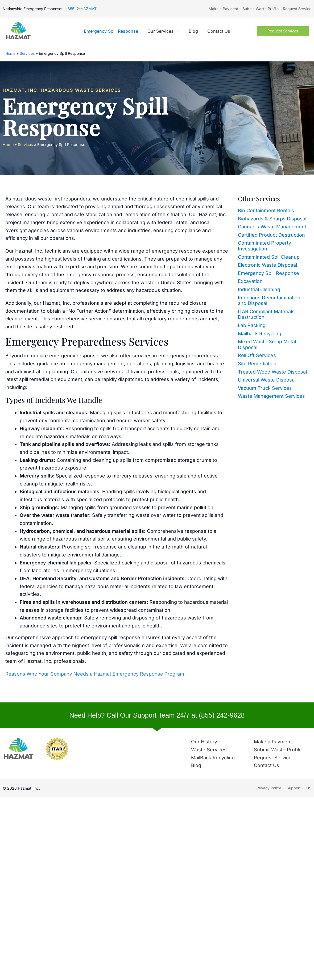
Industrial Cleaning (259, 289)
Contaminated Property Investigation (265, 246)
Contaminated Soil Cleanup (269, 257)
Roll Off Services (257, 355)
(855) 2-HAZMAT (81, 9)
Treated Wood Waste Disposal (272, 372)
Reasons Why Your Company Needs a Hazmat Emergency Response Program (95, 674)
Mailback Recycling (260, 334)
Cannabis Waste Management (272, 227)
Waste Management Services (271, 396)
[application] (177, 31)
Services (27, 53)
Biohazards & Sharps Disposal (272, 219)
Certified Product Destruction (271, 235)
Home (10, 53)
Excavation (250, 281)
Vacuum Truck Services (265, 388)
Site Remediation (257, 364)
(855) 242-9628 (222, 715)
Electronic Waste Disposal (267, 265)
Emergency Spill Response (268, 273)
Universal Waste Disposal (267, 380)
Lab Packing (252, 325)
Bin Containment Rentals (266, 210)
